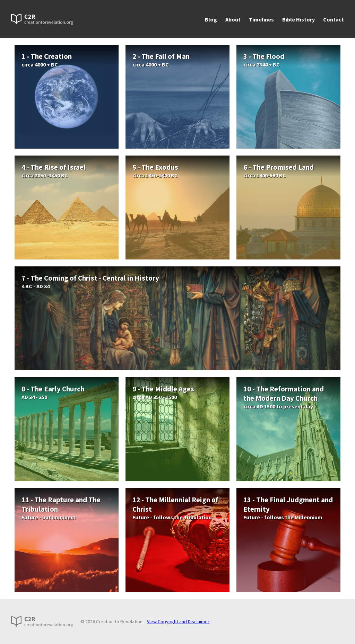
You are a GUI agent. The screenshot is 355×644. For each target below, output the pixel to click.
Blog (211, 19)
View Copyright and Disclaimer (178, 621)
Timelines (261, 19)
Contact (334, 19)
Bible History (298, 19)
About (233, 19)
